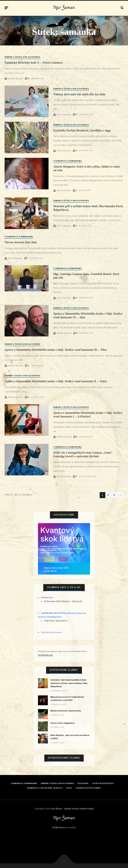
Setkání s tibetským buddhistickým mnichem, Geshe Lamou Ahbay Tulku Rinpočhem (69, 683)
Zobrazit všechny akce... (52, 632)
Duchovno (83, 783)
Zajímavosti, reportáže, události (45, 788)
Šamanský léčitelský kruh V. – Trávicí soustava (34, 63)
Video (69, 788)
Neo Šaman (64, 8)
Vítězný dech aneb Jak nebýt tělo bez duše (79, 94)
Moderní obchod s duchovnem (66, 711)
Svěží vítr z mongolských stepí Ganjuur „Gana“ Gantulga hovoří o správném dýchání (83, 454)
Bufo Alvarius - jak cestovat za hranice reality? (70, 737)
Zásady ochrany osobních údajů (79, 809)
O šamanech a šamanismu (68, 161)
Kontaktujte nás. (46, 655)
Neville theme (59, 827)
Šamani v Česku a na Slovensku (22, 57)
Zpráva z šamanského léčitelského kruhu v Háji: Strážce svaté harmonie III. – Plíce (56, 350)
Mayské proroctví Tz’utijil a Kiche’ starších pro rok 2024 (68, 699)
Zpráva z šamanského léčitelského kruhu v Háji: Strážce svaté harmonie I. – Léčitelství (88, 415)
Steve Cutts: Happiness (63, 723)
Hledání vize (47, 597)
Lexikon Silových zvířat (88, 788)
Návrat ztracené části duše (21, 242)
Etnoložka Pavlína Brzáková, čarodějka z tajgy (82, 130)
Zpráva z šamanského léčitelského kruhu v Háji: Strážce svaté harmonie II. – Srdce (56, 381)
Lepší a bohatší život (103, 783)
